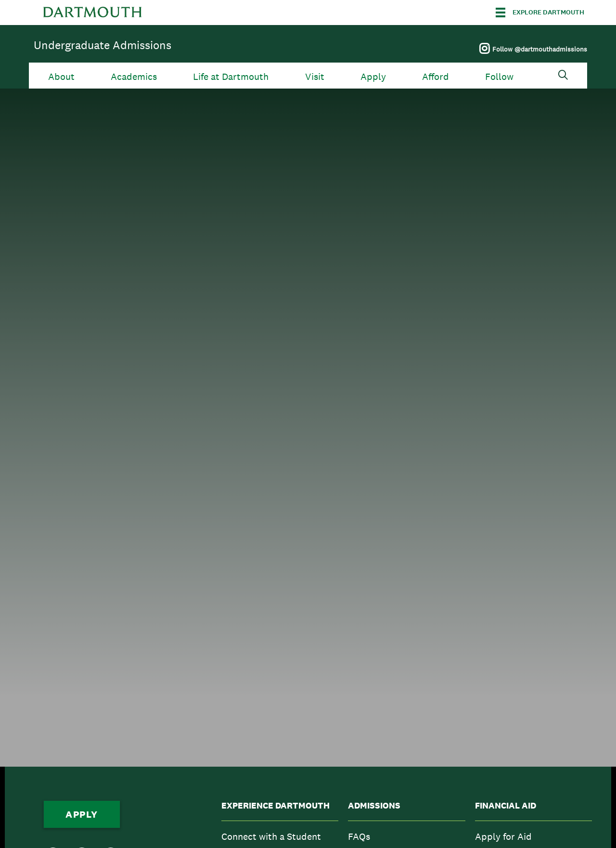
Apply (373, 77)
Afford (436, 77)
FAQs (359, 836)
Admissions (374, 806)
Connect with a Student (271, 836)
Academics (134, 77)
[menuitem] (280, 836)
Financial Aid (506, 806)
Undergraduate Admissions (103, 45)
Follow (499, 77)
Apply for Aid (503, 836)
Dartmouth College (92, 13)
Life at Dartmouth (231, 77)
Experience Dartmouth (276, 806)
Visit (315, 77)
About (61, 77)
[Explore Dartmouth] (540, 13)
